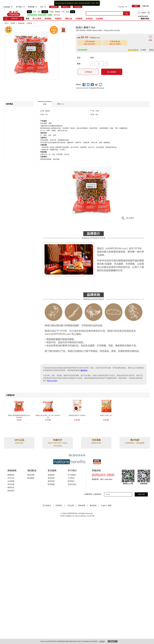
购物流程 (11, 475)
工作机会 (71, 478)
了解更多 (102, 641)
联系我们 (71, 481)
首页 (28, 19)
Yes (93, 3)
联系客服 (51, 484)
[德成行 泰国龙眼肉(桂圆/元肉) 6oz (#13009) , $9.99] (19, 416)
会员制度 (11, 481)
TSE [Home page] (14, 13)
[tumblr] (92, 85)
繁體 (110, 506)
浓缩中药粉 (42, 15)
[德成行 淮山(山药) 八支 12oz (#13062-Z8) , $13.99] (48, 416)
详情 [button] (45, 104)
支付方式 (11, 478)
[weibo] (96, 85)
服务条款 (84, 370)
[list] (54, 13)
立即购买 (88, 72)
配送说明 (31, 475)
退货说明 (51, 481)
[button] (21, 19)
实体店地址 (72, 484)
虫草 (34, 12)
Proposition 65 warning (96, 88)
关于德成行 (72, 475)
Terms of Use (52, 381)
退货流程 (51, 478)
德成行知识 (145, 19)
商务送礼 (11, 488)
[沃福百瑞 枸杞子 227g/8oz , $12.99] (77, 416)
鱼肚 (68, 12)
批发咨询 (11, 491)
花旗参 (45, 12)
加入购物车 (112, 72)
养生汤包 (57, 15)
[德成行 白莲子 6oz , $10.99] (106, 416)
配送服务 (31, 478)
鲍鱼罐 (58, 12)
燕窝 (29, 12)
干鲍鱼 (51, 12)
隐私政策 (82, 506)
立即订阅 (141, 494)
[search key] (105, 13)
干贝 (63, 12)
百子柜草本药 (32, 15)
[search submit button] (127, 13)
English (104, 506)
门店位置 (70, 506)
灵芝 (39, 12)
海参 (73, 12)
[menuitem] (12, 7)
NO (97, 3)
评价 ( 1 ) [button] (61, 104)
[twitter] (88, 85)
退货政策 (51, 475)
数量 (79, 64)
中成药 (50, 15)
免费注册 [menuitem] (145, 6)
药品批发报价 (83, 50)
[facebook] (84, 85)
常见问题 (11, 484)
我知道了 (113, 641)
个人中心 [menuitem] (121, 7)
